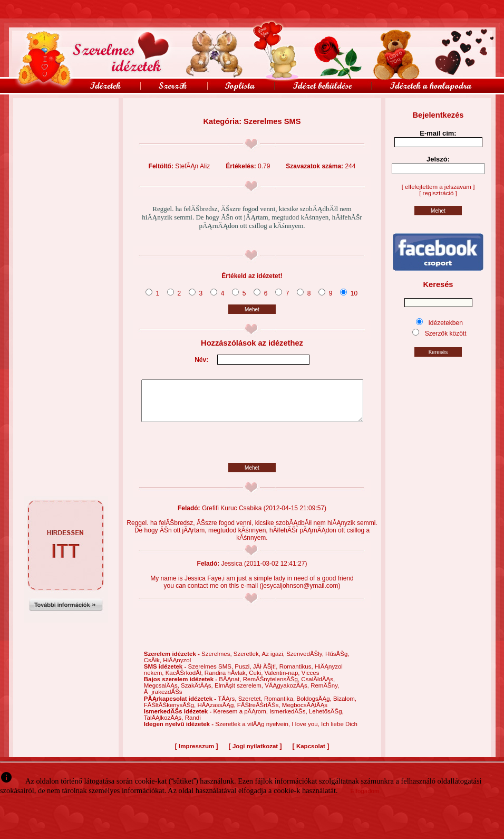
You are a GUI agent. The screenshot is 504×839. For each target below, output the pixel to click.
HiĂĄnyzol (177, 668)
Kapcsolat (311, 754)
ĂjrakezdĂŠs (163, 700)
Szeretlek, (248, 662)
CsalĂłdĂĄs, (318, 687)
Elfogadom (365, 799)
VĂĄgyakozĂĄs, (288, 693)
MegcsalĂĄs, (162, 693)
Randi (193, 726)
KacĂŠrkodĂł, (185, 681)
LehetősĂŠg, (326, 719)
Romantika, (280, 707)
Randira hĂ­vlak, (227, 681)
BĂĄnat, (231, 687)
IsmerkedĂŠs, (289, 719)
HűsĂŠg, (337, 662)
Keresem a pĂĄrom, (241, 719)
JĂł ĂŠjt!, (266, 674)
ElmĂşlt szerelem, (240, 693)
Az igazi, (274, 662)
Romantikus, (297, 674)
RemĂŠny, (325, 693)
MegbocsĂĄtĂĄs (305, 713)
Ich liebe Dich (339, 732)
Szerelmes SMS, (211, 674)
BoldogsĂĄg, (315, 707)
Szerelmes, (217, 662)
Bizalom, (345, 707)
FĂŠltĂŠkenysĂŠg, (171, 713)
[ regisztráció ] (438, 193)
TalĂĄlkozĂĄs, (164, 726)
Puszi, (244, 674)
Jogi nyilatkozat (255, 754)
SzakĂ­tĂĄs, (198, 693)
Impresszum (196, 754)
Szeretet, (251, 707)
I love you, (306, 732)
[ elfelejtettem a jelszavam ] (438, 187)
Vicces (311, 681)
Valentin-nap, (283, 681)
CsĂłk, (153, 668)
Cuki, (256, 681)
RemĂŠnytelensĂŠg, (272, 687)
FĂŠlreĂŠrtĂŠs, (260, 713)
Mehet (252, 309)
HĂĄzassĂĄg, (217, 713)
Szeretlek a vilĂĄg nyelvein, (253, 732)
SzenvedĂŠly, (306, 662)
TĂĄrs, (228, 707)
